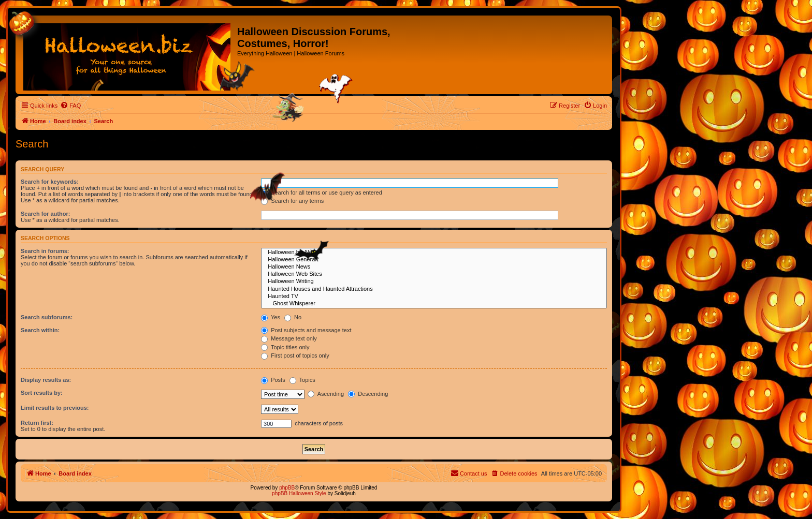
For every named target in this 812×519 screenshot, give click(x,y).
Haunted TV (434, 296)
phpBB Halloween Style (299, 493)
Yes (271, 317)
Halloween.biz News (434, 253)
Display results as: (46, 380)
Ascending (326, 394)
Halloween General (434, 260)
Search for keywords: (50, 182)
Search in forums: (45, 251)
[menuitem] (70, 106)
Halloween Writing (434, 281)
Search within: (40, 330)
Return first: (37, 423)
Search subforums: (47, 317)
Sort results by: (42, 393)
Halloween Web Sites (434, 274)
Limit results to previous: (55, 408)
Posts (273, 380)
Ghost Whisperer (434, 304)
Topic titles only (285, 347)
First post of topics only (295, 355)
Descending (368, 394)
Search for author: (45, 214)
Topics (302, 380)
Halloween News (434, 267)
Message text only (289, 338)
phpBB (287, 488)
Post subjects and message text (306, 330)
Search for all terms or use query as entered (322, 192)
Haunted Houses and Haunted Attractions (434, 289)
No (293, 317)
